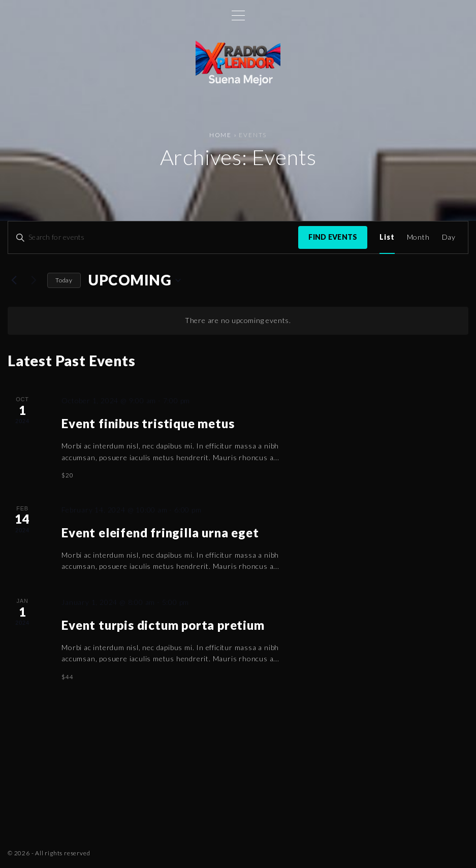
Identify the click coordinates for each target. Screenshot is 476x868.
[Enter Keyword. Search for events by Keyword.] (153, 237)
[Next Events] (34, 280)
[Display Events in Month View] (418, 237)
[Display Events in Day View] (449, 237)
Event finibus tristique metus (148, 423)
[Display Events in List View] (387, 237)
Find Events (333, 237)
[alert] (238, 321)
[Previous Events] (14, 280)
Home (220, 135)
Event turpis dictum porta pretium (163, 625)
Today (64, 280)
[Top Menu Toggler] (238, 15)
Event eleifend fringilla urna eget (160, 533)
